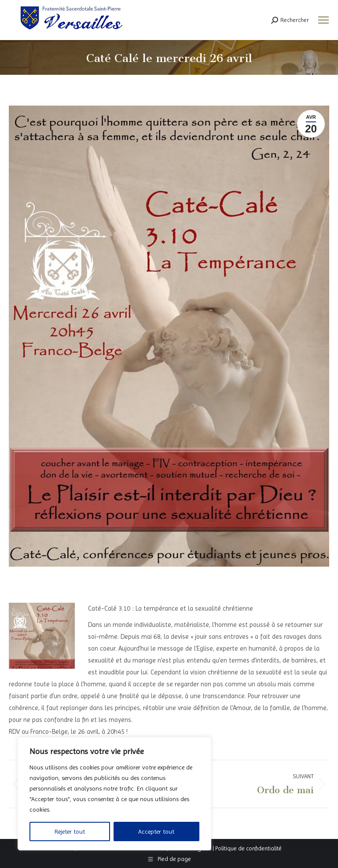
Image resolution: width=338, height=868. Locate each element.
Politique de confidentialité (248, 848)
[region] (114, 794)
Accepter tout (156, 831)
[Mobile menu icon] (323, 20)
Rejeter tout (70, 831)
